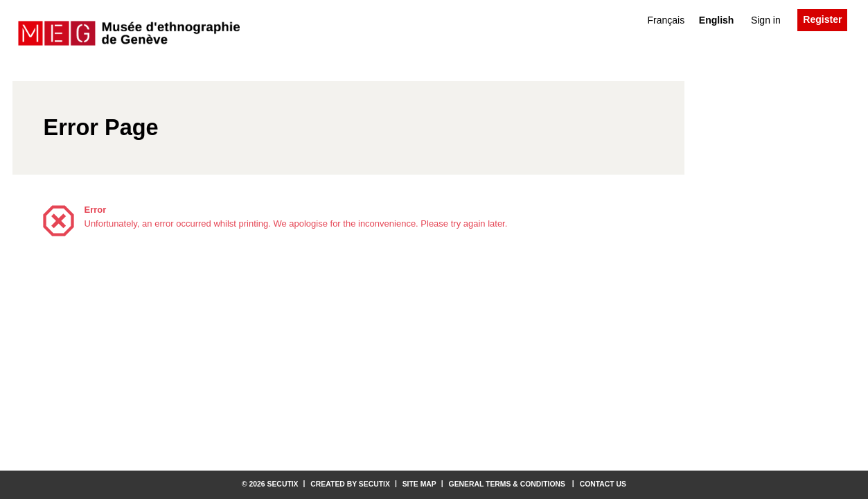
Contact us (603, 484)
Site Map (419, 484)
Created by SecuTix (350, 484)
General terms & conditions (507, 484)
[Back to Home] (129, 34)
